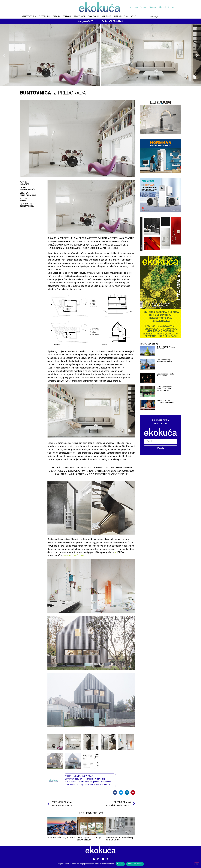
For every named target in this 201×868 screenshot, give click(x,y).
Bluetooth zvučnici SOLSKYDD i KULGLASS (166, 401)
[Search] (178, 16)
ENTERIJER (44, 16)
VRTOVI (67, 16)
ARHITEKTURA (29, 16)
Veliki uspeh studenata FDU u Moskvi (165, 375)
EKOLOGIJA (93, 16)
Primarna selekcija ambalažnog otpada (165, 361)
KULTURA (107, 16)
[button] (4, 55)
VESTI (134, 16)
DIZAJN (57, 16)
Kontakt (171, 7)
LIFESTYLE (121, 16)
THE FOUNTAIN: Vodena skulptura (166, 348)
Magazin (153, 7)
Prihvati (120, 864)
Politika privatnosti (135, 864)
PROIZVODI (79, 16)
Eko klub (163, 7)
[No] (197, 864)
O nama (144, 7)
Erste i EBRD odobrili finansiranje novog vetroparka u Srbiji (164, 389)
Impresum (134, 7)
